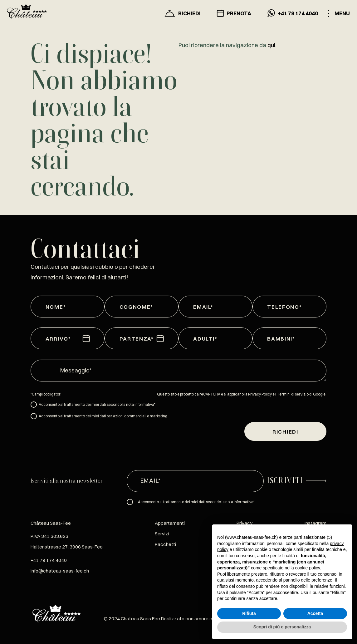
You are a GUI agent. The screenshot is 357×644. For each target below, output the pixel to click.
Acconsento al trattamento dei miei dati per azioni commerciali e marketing (103, 416)
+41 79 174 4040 (49, 560)
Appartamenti (170, 523)
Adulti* (201, 339)
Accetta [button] (315, 613)
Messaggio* (76, 370)
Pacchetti (165, 544)
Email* (201, 307)
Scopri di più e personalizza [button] (282, 627)
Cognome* (127, 307)
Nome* (53, 307)
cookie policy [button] (308, 568)
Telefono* (274, 307)
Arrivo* (53, 339)
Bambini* (274, 339)
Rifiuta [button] (249, 613)
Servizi (162, 534)
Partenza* (127, 339)
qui (271, 45)
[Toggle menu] (339, 13)
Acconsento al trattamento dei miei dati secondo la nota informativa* (97, 404)
